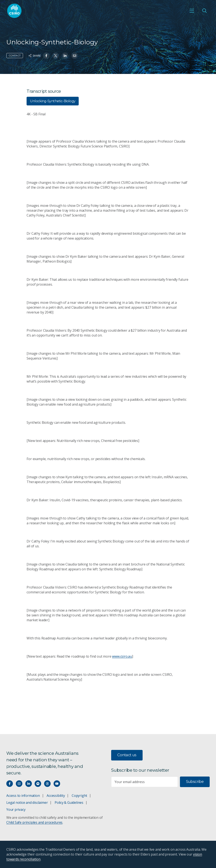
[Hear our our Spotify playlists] (38, 784)
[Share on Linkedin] (65, 56)
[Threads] (47, 784)
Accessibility (56, 796)
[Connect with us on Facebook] (10, 784)
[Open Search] (204, 11)
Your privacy (16, 809)
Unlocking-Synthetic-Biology (53, 101)
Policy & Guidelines (69, 803)
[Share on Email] (75, 56)
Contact (15, 55)
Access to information (23, 796)
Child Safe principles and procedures (34, 822)
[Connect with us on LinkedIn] (29, 784)
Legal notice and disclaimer (27, 803)
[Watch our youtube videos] (57, 784)
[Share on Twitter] (56, 56)
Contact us (127, 755)
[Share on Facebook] (46, 56)
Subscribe (195, 782)
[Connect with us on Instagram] (19, 784)
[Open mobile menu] (192, 11)
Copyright (79, 796)
